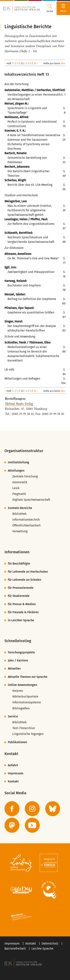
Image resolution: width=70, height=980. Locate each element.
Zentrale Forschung (25, 476)
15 (30, 63)
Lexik (16, 488)
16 (35, 63)
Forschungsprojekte (21, 652)
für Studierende (19, 596)
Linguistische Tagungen (28, 734)
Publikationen (17, 742)
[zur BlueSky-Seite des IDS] (53, 809)
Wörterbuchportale (25, 696)
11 (13, 63)
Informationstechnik (26, 520)
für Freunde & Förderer (23, 612)
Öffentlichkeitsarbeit (27, 525)
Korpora (18, 691)
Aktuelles (14, 669)
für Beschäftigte (19, 564)
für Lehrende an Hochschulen (28, 572)
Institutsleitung (18, 462)
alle (63, 63)
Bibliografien (21, 708)
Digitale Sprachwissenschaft (31, 500)
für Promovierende (21, 588)
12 (17, 63)
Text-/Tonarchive (24, 728)
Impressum (16, 773)
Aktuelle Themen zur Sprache (28, 677)
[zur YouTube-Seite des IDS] (32, 825)
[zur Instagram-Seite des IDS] (32, 809)
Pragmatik (19, 494)
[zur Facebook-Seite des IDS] (12, 809)
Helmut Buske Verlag (19, 404)
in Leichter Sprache (21, 620)
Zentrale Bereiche (20, 508)
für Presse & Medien (22, 604)
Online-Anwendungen (22, 685)
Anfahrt (13, 765)
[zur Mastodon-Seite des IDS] (12, 825)
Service (13, 716)
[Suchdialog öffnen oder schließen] (50, 8)
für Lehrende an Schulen (24, 580)
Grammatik (20, 482)
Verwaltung (20, 531)
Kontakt (13, 781)
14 (26, 63)
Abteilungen (16, 471)
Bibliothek (19, 514)
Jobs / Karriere (18, 660)
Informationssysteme (27, 702)
